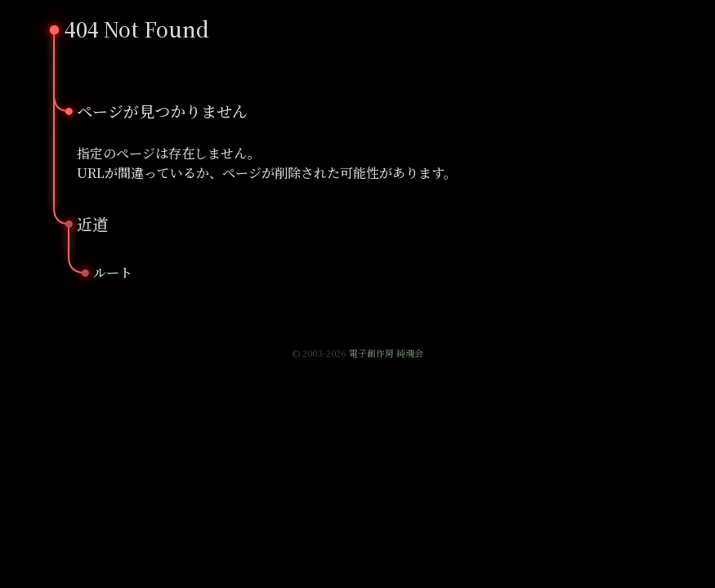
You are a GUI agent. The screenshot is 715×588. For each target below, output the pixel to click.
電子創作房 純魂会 (386, 353)
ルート (113, 272)
